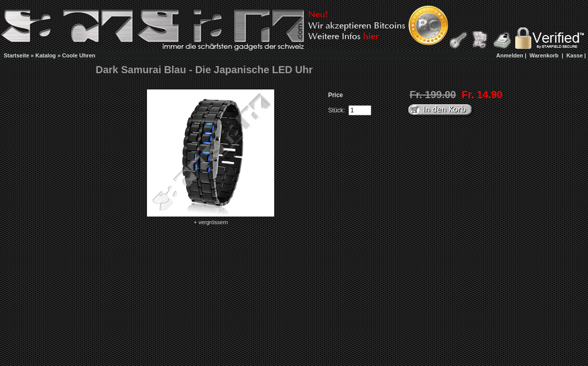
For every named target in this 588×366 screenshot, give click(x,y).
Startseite (16, 55)
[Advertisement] (286, 55)
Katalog (46, 55)
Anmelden (510, 55)
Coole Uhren (79, 55)
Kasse (574, 55)
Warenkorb (544, 55)
